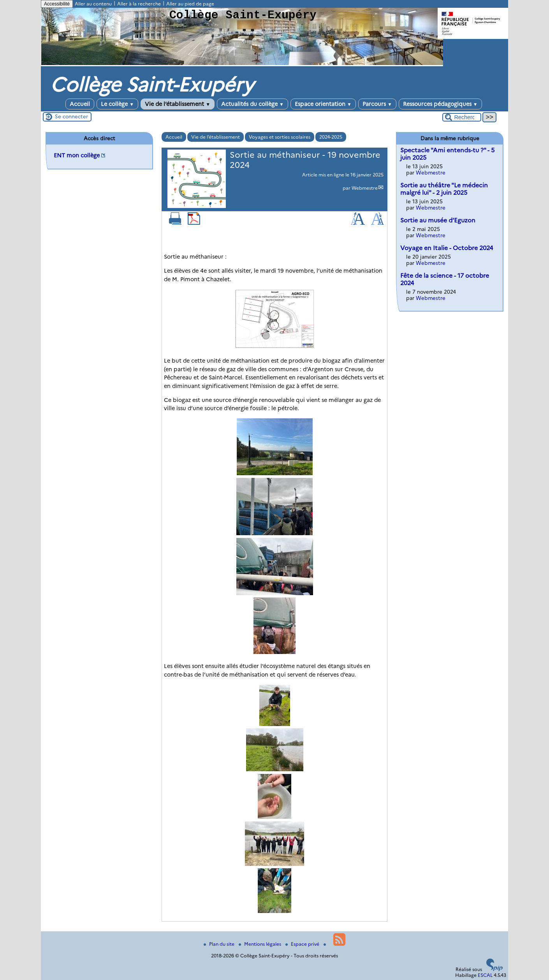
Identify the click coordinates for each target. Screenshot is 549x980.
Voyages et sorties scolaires (280, 137)
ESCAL (485, 975)
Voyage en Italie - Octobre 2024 (447, 248)
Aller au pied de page (190, 4)
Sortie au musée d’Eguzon (438, 220)
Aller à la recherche (139, 4)
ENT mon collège (77, 155)
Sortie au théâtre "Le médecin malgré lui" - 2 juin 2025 (444, 189)
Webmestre (365, 188)
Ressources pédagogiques (440, 104)
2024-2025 (331, 137)
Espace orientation (323, 104)
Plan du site (220, 944)
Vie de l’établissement (178, 104)
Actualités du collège (253, 104)
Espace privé (303, 944)
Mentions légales (260, 944)
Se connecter (71, 116)
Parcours (377, 104)
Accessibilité (57, 4)
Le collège (117, 104)
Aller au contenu (93, 4)
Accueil (80, 104)
